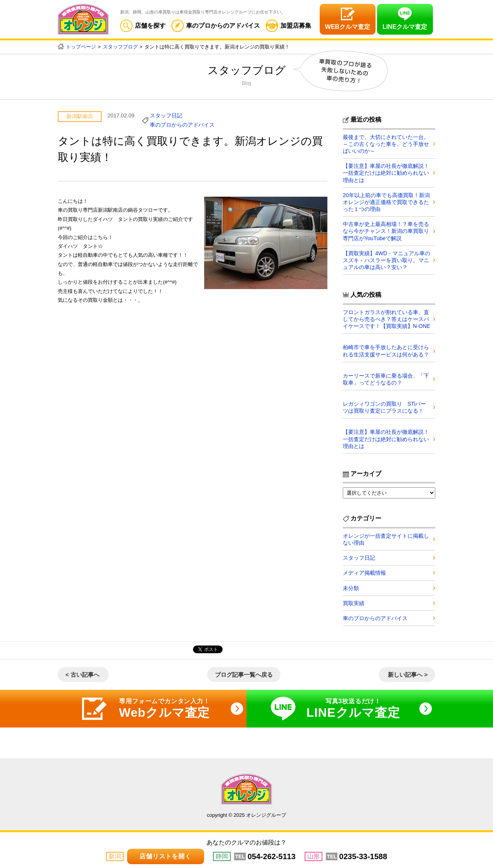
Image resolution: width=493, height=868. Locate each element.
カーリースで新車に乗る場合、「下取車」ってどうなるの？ (386, 379)
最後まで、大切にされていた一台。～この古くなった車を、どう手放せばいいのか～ (386, 144)
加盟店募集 (288, 26)
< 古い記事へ (82, 675)
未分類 (351, 588)
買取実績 (354, 603)
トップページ (81, 47)
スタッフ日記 (166, 115)
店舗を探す (143, 26)
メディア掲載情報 (364, 573)
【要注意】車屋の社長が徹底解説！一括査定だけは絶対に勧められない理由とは (386, 173)
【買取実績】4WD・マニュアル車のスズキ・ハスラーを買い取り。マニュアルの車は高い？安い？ (387, 260)
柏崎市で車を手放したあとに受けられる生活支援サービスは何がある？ (386, 351)
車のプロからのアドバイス (216, 26)
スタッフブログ (120, 47)
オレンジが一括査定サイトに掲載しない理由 (386, 539)
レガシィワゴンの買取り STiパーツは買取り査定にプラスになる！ (384, 407)
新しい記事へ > (408, 675)
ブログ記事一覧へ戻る (244, 675)
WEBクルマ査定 (348, 27)
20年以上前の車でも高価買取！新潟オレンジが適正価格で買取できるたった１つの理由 (386, 202)
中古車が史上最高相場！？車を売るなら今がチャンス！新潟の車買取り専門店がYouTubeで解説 (386, 231)
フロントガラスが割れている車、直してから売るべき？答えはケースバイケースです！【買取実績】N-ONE (387, 319)
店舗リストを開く (165, 856)
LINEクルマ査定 (405, 27)
